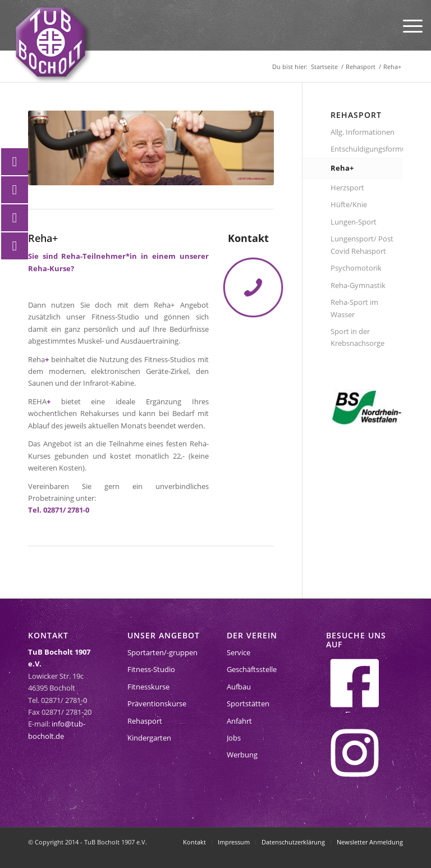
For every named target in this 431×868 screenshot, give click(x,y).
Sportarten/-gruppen (162, 652)
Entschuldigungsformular (367, 149)
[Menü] (407, 25)
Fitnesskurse (148, 687)
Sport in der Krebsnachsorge (357, 337)
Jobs (234, 738)
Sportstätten (248, 703)
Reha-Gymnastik (358, 285)
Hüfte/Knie (349, 204)
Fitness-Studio (151, 669)
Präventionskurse (157, 703)
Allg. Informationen (363, 132)
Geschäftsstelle (252, 669)
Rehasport (145, 721)
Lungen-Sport (354, 222)
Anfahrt (239, 721)
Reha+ (342, 168)
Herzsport (347, 188)
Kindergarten (149, 738)
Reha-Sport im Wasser (354, 308)
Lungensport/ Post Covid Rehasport (362, 245)
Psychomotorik (356, 268)
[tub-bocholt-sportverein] (51, 42)
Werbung (242, 755)
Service (239, 652)
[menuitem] (407, 25)
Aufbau (239, 687)
